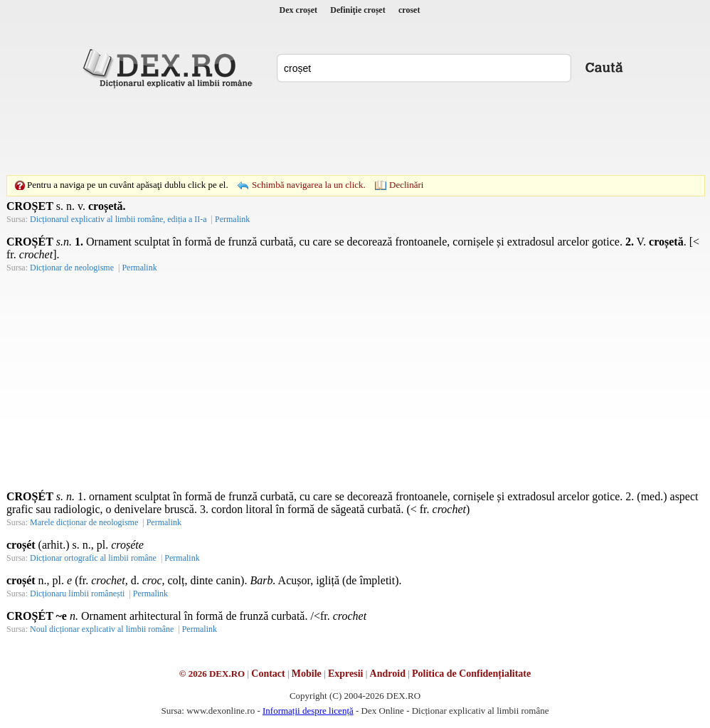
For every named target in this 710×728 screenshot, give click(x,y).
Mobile (307, 674)
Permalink (232, 219)
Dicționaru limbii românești (77, 594)
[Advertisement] (355, 132)
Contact (268, 674)
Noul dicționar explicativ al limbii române (102, 629)
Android (388, 674)
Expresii (346, 674)
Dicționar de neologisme (72, 268)
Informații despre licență (308, 711)
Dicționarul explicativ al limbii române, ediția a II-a (118, 219)
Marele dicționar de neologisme (84, 522)
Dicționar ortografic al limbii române (93, 558)
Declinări (406, 185)
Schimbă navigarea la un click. (309, 185)
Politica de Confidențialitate (471, 674)
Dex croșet (298, 10)
